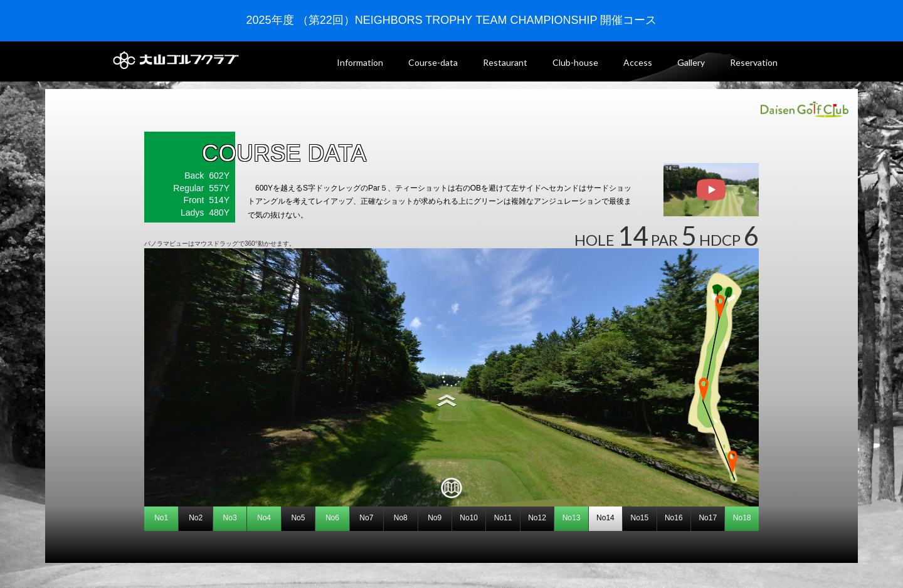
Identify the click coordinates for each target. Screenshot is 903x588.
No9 (435, 518)
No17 (708, 518)
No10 (469, 518)
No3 (230, 518)
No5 (298, 518)
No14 (605, 518)
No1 (161, 518)
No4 (264, 518)
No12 (537, 518)
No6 (332, 518)
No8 (401, 518)
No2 (196, 518)
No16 (674, 518)
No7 (366, 518)
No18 (742, 518)
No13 (572, 518)
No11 (503, 518)
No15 (640, 518)
